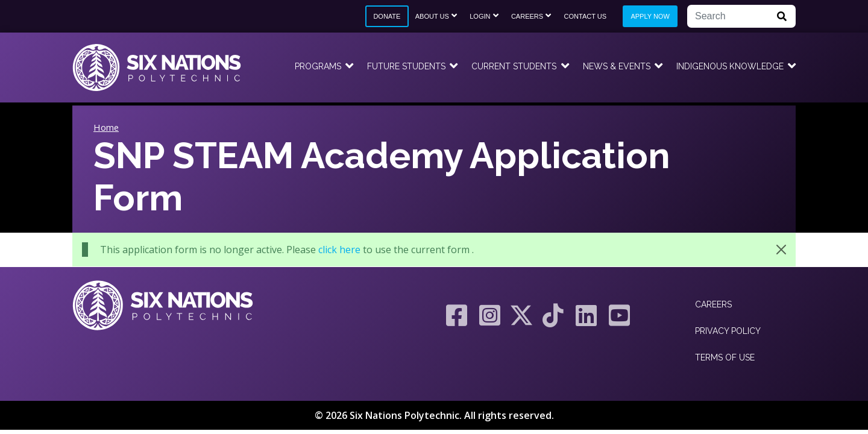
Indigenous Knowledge (730, 66)
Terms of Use (725, 357)
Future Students (406, 66)
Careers (527, 16)
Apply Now (650, 16)
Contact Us (586, 16)
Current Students (514, 66)
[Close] (781, 250)
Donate (387, 16)
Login (480, 16)
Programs (318, 66)
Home (106, 127)
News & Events (617, 66)
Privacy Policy (728, 331)
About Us (432, 16)
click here (339, 250)
